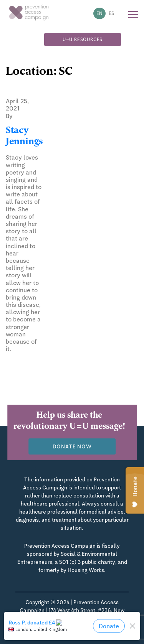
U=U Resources (83, 40)
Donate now (72, 446)
